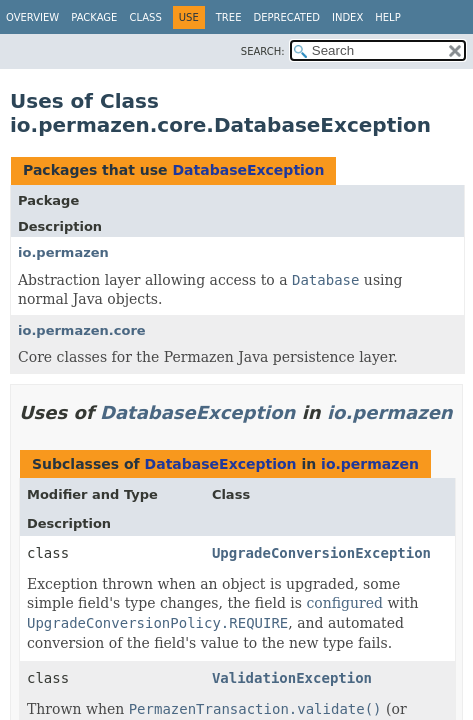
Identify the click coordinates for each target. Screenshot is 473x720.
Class (145, 17)
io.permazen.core (82, 330)
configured (344, 603)
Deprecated (286, 17)
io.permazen (63, 252)
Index (347, 17)
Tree (229, 17)
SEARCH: (263, 51)
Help (387, 17)
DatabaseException (248, 170)
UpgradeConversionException (321, 553)
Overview (32, 17)
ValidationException (292, 678)
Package (94, 17)
